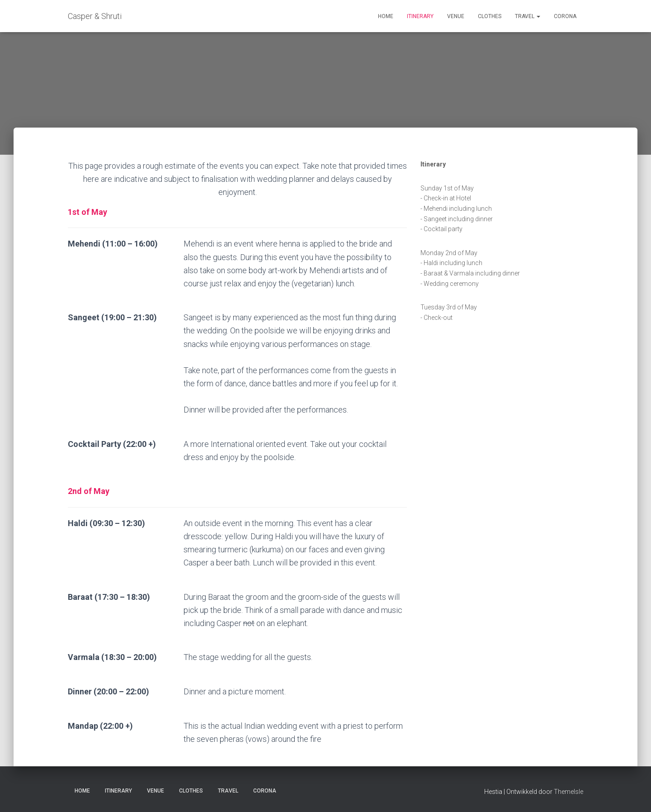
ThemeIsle (568, 792)
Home (386, 16)
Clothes (490, 16)
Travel (528, 16)
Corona (565, 16)
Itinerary (420, 16)
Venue (456, 16)
